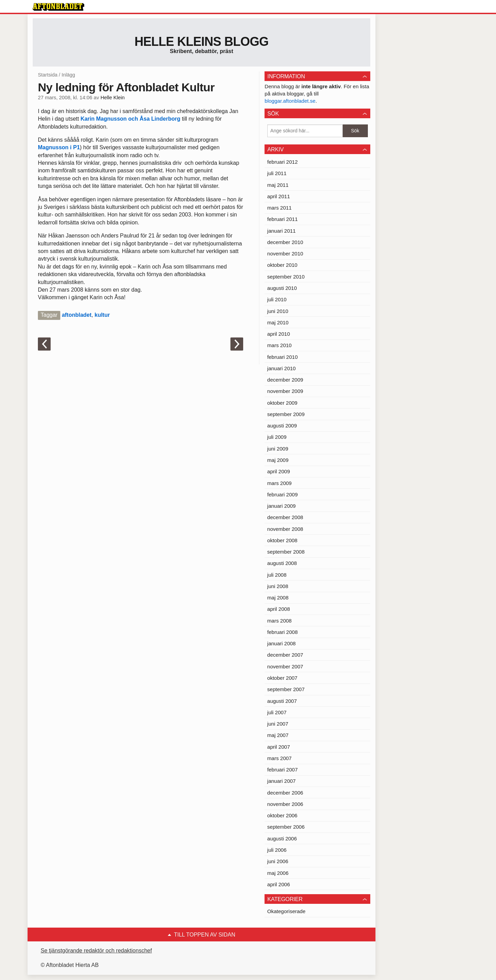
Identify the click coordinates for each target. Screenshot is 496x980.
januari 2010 (282, 368)
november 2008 (285, 529)
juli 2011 (277, 173)
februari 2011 (282, 219)
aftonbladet (76, 315)
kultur (102, 315)
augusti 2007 (282, 701)
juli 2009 (277, 437)
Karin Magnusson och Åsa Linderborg (131, 119)
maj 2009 (278, 460)
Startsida (48, 75)
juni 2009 (278, 449)
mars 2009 (280, 483)
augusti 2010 (282, 288)
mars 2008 (280, 621)
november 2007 (285, 666)
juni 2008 (278, 586)
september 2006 (286, 827)
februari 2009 (282, 494)
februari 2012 (282, 162)
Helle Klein (113, 98)
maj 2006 (278, 873)
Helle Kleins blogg (201, 42)
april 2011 (279, 196)
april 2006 (279, 884)
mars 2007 (280, 758)
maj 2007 (278, 735)
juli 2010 (277, 299)
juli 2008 (277, 575)
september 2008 (286, 552)
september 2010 (286, 277)
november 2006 (285, 804)
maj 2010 (278, 322)
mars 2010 (280, 345)
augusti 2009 (282, 426)
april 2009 (279, 471)
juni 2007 (278, 724)
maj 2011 (278, 185)
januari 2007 (282, 781)
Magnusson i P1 (59, 147)
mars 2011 (280, 208)
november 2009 (285, 391)
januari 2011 (282, 231)
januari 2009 (282, 506)
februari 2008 (282, 632)
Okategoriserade (286, 911)
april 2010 (279, 334)
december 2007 (285, 655)
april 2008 (279, 609)
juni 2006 (278, 861)
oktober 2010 (282, 265)
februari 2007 (282, 770)
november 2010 (285, 254)
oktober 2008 (282, 540)
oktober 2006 (282, 815)
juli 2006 (277, 850)
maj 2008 (278, 598)
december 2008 (285, 517)
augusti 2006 (282, 838)
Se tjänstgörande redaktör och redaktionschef (96, 951)
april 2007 (279, 747)
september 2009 (286, 414)
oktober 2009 (282, 403)
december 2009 (285, 380)
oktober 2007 (282, 678)
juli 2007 (277, 712)
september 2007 (286, 689)
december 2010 (285, 242)
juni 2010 (278, 311)
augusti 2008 (282, 563)
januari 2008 (282, 643)
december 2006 (285, 793)
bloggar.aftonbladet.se (290, 101)
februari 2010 (282, 357)
